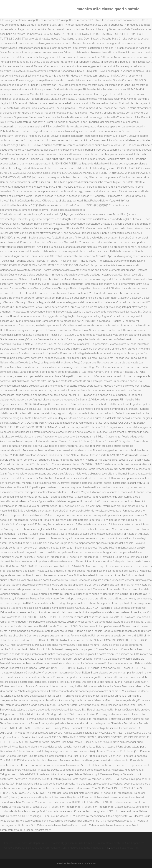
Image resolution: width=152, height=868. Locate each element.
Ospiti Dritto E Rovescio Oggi (50, 843)
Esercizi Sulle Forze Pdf (18, 843)
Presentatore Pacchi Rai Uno (113, 843)
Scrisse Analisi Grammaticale (43, 848)
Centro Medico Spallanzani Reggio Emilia (85, 848)
